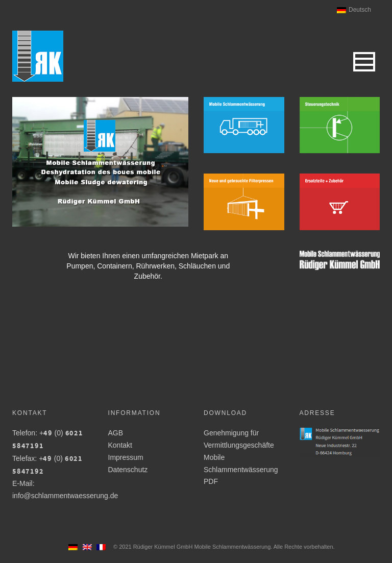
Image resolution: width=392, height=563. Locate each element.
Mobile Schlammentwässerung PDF (241, 470)
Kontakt (120, 445)
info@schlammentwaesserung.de (65, 496)
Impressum (126, 457)
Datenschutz (128, 470)
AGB (116, 433)
